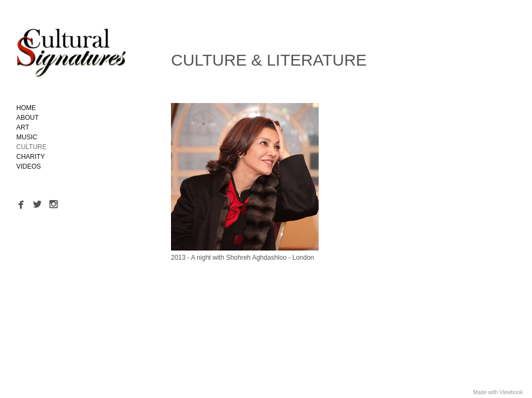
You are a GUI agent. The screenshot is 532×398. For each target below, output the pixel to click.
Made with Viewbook (498, 392)
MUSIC (27, 137)
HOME (26, 108)
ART (23, 127)
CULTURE (31, 147)
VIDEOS (28, 166)
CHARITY (31, 157)
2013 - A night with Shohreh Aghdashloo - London (243, 258)
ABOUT (27, 118)
